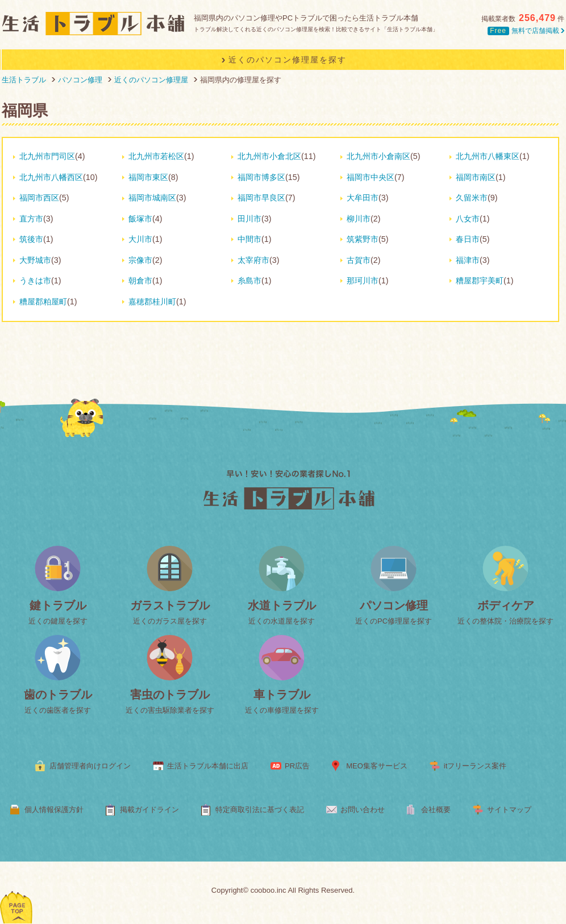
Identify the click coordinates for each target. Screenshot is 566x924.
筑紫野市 (363, 239)
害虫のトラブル (170, 695)
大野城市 (35, 260)
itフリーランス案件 (475, 766)
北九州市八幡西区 (51, 177)
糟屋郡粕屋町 (43, 302)
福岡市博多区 (261, 177)
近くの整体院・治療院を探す (505, 621)
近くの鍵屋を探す (58, 621)
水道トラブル (282, 605)
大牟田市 (363, 198)
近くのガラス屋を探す (170, 621)
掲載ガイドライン (149, 810)
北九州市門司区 (47, 156)
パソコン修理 (394, 605)
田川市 (249, 219)
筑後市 (31, 239)
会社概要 (436, 810)
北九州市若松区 (156, 156)
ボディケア (506, 605)
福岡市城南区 (152, 198)
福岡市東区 (148, 177)
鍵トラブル (58, 605)
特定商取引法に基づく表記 (260, 810)
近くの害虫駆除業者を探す (170, 710)
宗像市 (140, 260)
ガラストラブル (170, 605)
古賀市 (359, 260)
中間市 (249, 239)
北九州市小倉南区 (378, 156)
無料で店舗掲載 (526, 31)
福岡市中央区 (371, 177)
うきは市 (35, 281)
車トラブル (282, 695)
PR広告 (297, 766)
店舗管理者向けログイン (90, 766)
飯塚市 (140, 219)
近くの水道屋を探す (282, 621)
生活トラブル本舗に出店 (208, 766)
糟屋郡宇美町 (480, 281)
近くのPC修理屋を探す (394, 621)
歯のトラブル (58, 695)
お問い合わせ (363, 810)
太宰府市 (253, 260)
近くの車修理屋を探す (282, 710)
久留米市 (472, 198)
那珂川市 (363, 281)
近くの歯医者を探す (58, 710)
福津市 (468, 260)
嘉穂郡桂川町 (152, 302)
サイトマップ (509, 810)
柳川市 (359, 219)
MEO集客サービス (377, 766)
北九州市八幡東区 (488, 156)
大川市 (140, 239)
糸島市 (249, 281)
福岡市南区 (476, 177)
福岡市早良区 (261, 198)
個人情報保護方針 (54, 810)
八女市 (468, 219)
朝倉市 (140, 281)
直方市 (31, 219)
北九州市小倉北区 (269, 156)
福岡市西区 (39, 198)
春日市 (468, 239)
